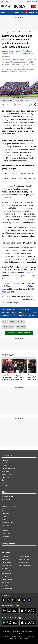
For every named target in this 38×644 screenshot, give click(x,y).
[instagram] (14, 600)
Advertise (4, 466)
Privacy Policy (29, 636)
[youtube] (19, 600)
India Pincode (6, 499)
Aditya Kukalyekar (14, 51)
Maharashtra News (25, 557)
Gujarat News (6, 582)
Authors (4, 483)
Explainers (5, 531)
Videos (10, 13)
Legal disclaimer (17, 636)
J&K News (5, 585)
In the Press (5, 472)
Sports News (6, 525)
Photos (4, 516)
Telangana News (24, 562)
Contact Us (5, 460)
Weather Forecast (7, 496)
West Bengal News (25, 565)
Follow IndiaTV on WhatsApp (19, 333)
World (32, 13)
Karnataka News (7, 588)
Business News (6, 534)
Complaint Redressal (8, 469)
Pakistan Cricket (8, 327)
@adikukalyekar (28, 51)
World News (5, 514)
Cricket (14, 32)
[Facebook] (4, 600)
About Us (4, 463)
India (17, 13)
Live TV (4, 480)
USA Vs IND (21, 327)
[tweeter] (9, 600)
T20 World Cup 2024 (17, 322)
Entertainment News (8, 522)
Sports (8, 32)
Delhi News (5, 559)
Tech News (5, 528)
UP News (4, 577)
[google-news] (29, 600)
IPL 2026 (24, 13)
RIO (21, 639)
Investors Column (7, 474)
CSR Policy (14, 639)
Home (3, 13)
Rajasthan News (24, 559)
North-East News (7, 571)
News (3, 32)
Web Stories (5, 486)
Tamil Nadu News (7, 574)
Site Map (7, 636)
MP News (5, 568)
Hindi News (5, 477)
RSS (26, 639)
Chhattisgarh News (7, 579)
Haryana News (6, 562)
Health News (6, 536)
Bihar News (5, 557)
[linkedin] (24, 600)
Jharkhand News (7, 565)
